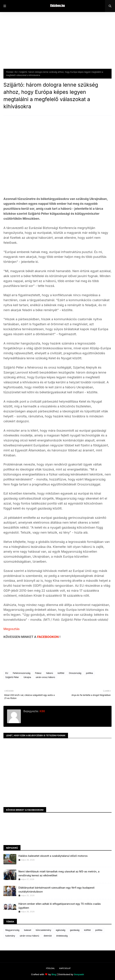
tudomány (10, 936)
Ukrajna (27, 677)
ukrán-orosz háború (45, 677)
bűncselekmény (43, 930)
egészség (61, 930)
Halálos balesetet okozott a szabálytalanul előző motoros (53, 856)
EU (16, 72)
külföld (61, 673)
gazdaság (75, 930)
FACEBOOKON (48, 637)
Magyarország (12, 930)
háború (50, 673)
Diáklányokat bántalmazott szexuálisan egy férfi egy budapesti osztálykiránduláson (56, 890)
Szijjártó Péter (12, 677)
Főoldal (10, 72)
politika (89, 673)
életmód (48, 936)
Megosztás (12, 629)
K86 (42, 711)
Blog (54, 974)
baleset (27, 930)
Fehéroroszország (22, 673)
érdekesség (62, 936)
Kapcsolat (65, 968)
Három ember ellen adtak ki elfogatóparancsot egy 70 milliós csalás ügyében (60, 906)
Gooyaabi (79, 974)
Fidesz (38, 673)
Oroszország (75, 673)
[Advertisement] (57, 43)
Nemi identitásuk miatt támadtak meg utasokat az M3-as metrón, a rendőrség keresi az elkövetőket (59, 873)
